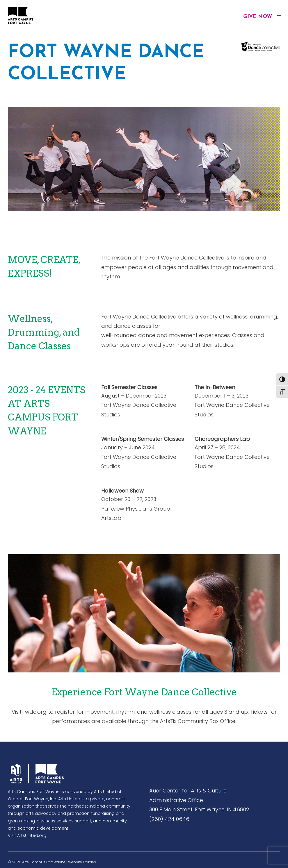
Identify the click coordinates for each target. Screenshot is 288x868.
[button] (279, 16)
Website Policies (82, 862)
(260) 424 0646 (169, 819)
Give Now (258, 17)
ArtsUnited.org (32, 835)
